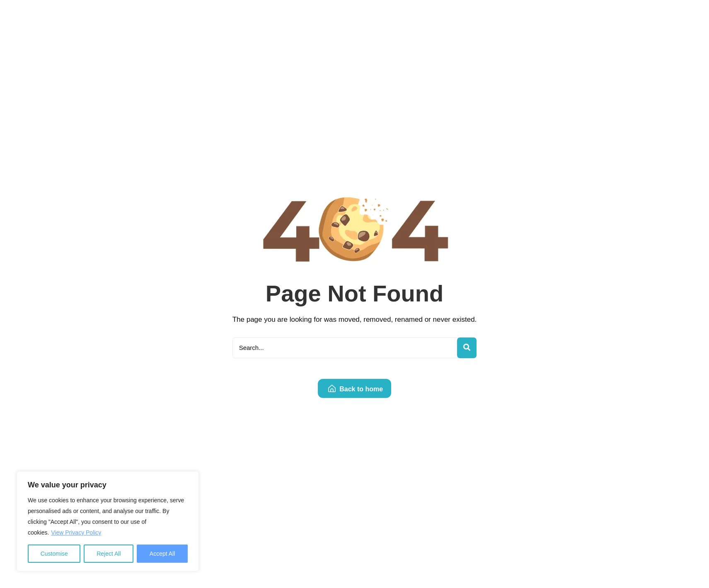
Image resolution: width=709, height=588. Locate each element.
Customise (54, 554)
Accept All (162, 554)
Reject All (109, 554)
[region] (108, 521)
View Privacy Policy (76, 533)
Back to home (356, 389)
